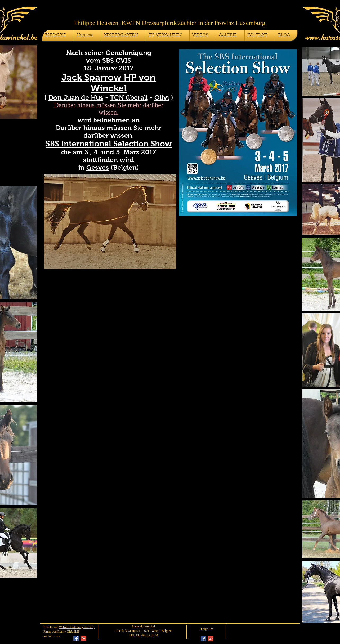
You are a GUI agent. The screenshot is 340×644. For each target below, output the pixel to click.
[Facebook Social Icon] (76, 638)
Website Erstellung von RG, (77, 627)
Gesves (98, 167)
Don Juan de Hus (76, 97)
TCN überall (129, 97)
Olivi (162, 97)
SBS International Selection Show (109, 144)
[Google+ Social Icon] (83, 638)
